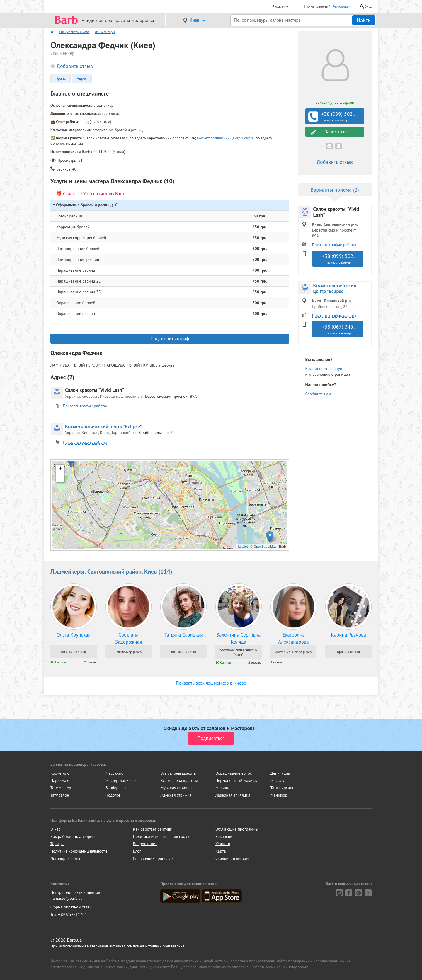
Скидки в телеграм (232, 858)
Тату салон (60, 795)
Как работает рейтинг (152, 829)
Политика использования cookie (162, 836)
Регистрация (342, 6)
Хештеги (223, 844)
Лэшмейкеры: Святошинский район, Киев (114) (111, 571)
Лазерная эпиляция (233, 795)
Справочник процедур (153, 858)
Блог (137, 851)
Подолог (113, 795)
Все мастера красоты (179, 780)
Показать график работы (85, 406)
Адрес (82, 79)
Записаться (329, 132)
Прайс (61, 79)
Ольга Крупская (73, 635)
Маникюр (279, 795)
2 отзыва (255, 662)
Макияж (222, 788)
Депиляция (280, 773)
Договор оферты (65, 858)
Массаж (277, 780)
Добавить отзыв (75, 66)
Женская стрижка (176, 795)
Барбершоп (116, 788)
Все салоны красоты (178, 773)
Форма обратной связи (71, 907)
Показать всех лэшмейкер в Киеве (211, 683)
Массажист (115, 773)
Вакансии (224, 836)
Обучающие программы (237, 829)
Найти (364, 20)
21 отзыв (90, 662)
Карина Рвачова (348, 635)
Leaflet (243, 547)
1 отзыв (276, 662)
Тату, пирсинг (282, 788)
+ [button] (60, 469)
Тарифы (57, 844)
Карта (221, 851)
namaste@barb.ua (67, 898)
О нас (55, 829)
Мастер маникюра (122, 780)
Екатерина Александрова (293, 638)
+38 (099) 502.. (336, 117)
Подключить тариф (170, 338)
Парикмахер (62, 780)
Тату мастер (61, 788)
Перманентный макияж (236, 780)
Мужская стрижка (176, 788)
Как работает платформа (73, 836)
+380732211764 (72, 914)
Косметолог (61, 773)
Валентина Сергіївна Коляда (239, 638)
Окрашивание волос (234, 773)
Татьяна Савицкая (184, 635)
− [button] (60, 478)
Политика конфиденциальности (79, 851)
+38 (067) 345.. (339, 329)
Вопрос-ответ (145, 844)
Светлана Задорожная (129, 638)
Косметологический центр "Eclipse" (226, 138)
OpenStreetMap (265, 547)
